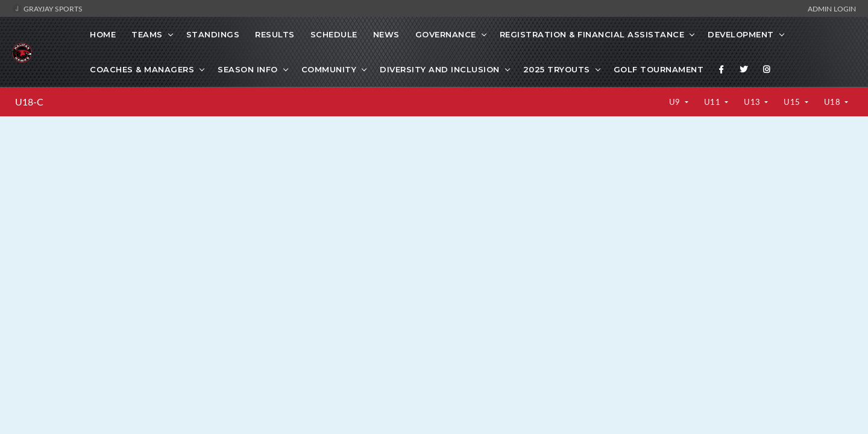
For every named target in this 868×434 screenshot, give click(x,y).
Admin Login (832, 8)
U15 (793, 102)
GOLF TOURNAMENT (659, 69)
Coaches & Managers (142, 69)
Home (103, 34)
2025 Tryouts (557, 69)
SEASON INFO (248, 69)
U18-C (29, 102)
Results (275, 34)
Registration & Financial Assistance (592, 34)
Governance (446, 34)
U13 (753, 102)
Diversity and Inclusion (440, 69)
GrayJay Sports (47, 8)
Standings (213, 34)
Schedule (334, 34)
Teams (147, 34)
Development (741, 34)
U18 (833, 102)
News (386, 34)
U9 (676, 102)
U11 (713, 102)
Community (329, 69)
